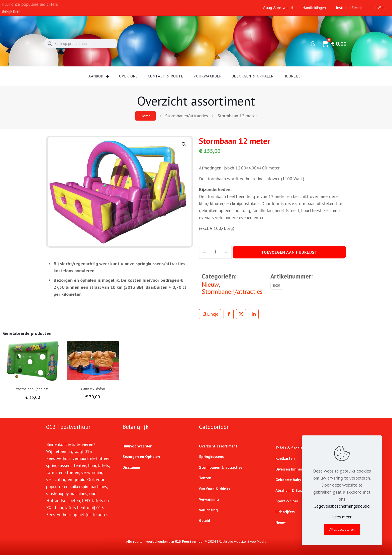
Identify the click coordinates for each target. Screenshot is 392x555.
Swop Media (257, 541)
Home (145, 116)
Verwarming (209, 499)
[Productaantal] (215, 252)
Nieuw (210, 284)
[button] (184, 144)
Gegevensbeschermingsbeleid (342, 506)
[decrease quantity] (205, 252)
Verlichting (208, 510)
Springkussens (211, 457)
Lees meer (342, 517)
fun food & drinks (215, 489)
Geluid (205, 521)
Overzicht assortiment (218, 446)
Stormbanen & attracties (221, 467)
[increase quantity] (226, 252)
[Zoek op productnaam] (81, 43)
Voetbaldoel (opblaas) (33, 389)
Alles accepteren (342, 529)
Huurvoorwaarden (137, 446)
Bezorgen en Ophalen (141, 457)
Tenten (205, 478)
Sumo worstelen (93, 388)
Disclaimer (131, 467)
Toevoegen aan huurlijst (289, 252)
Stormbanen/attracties (187, 116)
